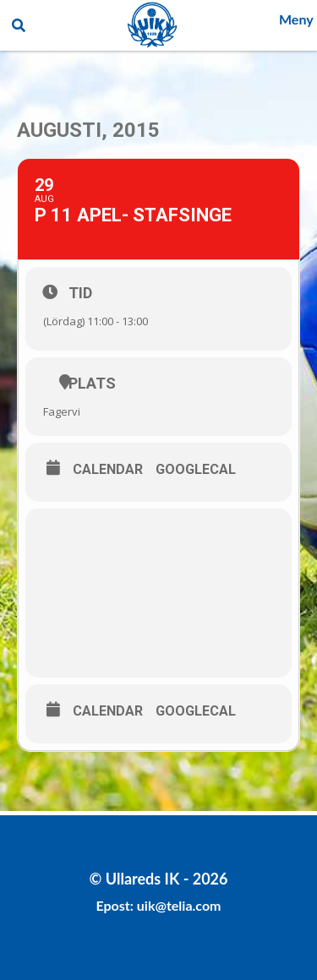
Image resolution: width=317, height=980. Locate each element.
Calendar (108, 470)
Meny (296, 19)
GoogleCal (196, 470)
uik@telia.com (179, 905)
